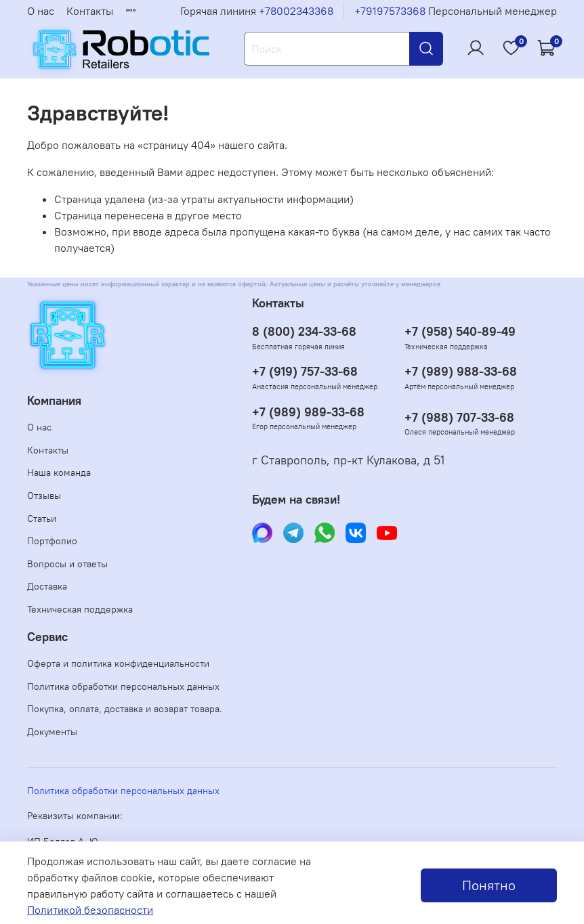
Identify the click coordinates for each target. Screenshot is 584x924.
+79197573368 (390, 11)
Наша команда (59, 472)
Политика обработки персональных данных (123, 686)
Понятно (489, 885)
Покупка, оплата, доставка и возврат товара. (125, 709)
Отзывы (44, 496)
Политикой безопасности (90, 910)
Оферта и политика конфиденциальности (118, 663)
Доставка (47, 586)
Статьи (42, 519)
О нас (41, 11)
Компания (54, 401)
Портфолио (52, 541)
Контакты (90, 11)
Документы (52, 732)
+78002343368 (296, 11)
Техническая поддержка (80, 609)
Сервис (47, 637)
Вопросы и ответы (67, 564)
